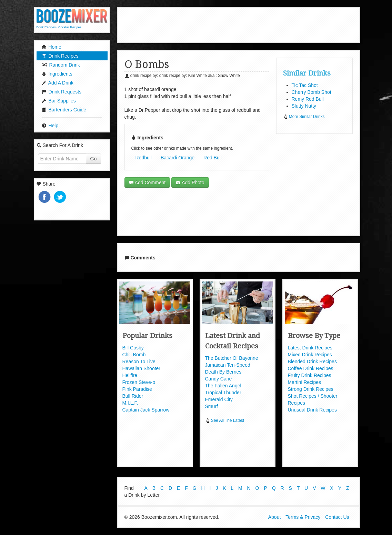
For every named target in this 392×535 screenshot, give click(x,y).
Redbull (144, 158)
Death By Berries (223, 372)
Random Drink (61, 65)
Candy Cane (219, 379)
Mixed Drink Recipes (310, 355)
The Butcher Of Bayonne (232, 358)
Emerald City (219, 399)
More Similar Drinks (304, 117)
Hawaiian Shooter (142, 368)
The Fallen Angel (223, 386)
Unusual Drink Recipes (312, 410)
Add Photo (190, 182)
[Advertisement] (244, 24)
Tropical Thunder (223, 393)
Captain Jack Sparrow (146, 410)
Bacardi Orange (178, 158)
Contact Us (337, 517)
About (275, 517)
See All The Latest (225, 420)
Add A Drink (58, 83)
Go (94, 159)
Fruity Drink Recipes (310, 375)
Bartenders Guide (64, 110)
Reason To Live (139, 361)
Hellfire (130, 375)
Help (50, 126)
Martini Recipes (304, 382)
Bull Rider (133, 396)
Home (52, 47)
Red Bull (213, 158)
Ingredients (57, 74)
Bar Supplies (59, 101)
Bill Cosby (133, 348)
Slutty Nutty (304, 106)
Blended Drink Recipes (312, 361)
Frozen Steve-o (139, 382)
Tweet (61, 197)
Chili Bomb (134, 355)
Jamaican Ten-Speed (228, 365)
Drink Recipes (60, 56)
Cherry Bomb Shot (311, 92)
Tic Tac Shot (305, 85)
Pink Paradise (137, 389)
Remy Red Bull (308, 99)
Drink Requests (62, 92)
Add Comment (147, 182)
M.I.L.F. (130, 403)
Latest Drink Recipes (310, 348)
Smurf (212, 406)
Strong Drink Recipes (311, 389)
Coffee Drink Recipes (311, 368)
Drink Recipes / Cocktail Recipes (59, 27)
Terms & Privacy (303, 517)
